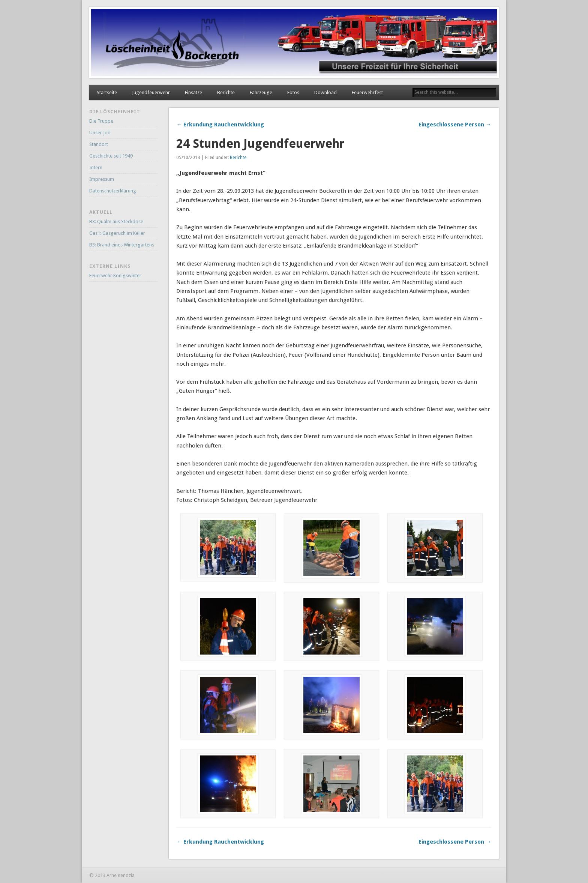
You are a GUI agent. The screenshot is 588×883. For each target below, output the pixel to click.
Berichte (226, 92)
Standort (99, 144)
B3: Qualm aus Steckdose (116, 222)
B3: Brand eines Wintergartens (122, 245)
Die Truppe (101, 121)
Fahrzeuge (261, 92)
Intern (96, 167)
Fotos (293, 92)
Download (325, 92)
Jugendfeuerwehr (151, 92)
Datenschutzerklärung (113, 191)
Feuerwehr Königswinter (115, 276)
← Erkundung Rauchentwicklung (220, 125)
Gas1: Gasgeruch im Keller (117, 233)
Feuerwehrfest (367, 92)
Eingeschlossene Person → (455, 125)
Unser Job (100, 133)
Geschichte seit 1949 (111, 156)
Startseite (107, 92)
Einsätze (193, 92)
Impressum (102, 179)
